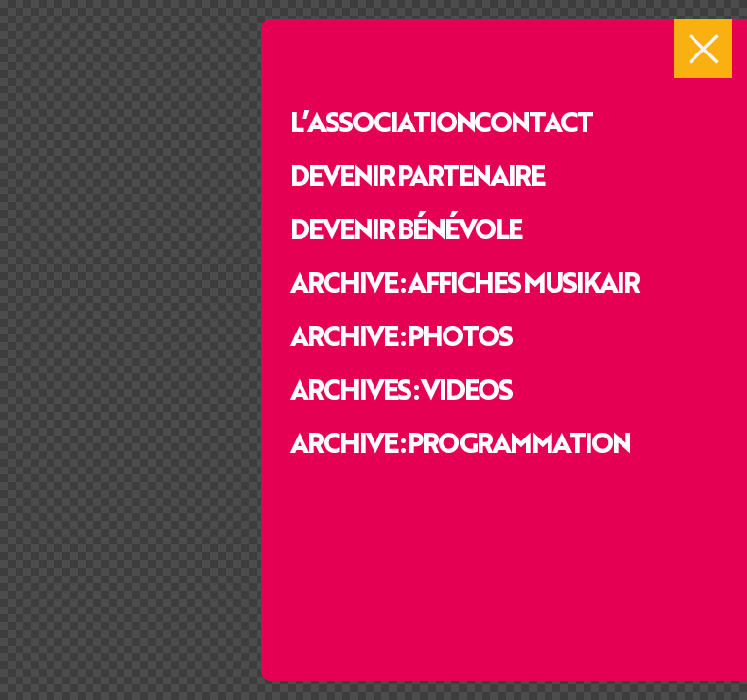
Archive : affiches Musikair (464, 281)
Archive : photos (400, 334)
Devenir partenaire (416, 174)
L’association (382, 121)
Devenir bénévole (405, 227)
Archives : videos (400, 388)
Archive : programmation (460, 441)
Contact (533, 121)
